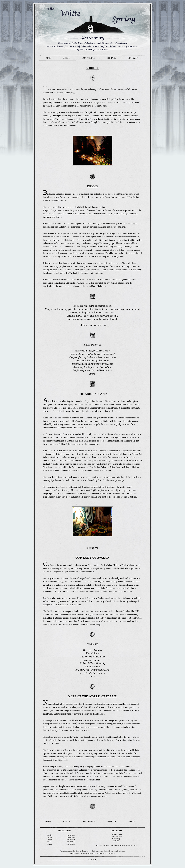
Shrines (112, 58)
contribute (88, 58)
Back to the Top (93, 860)
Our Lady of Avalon (109, 116)
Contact (133, 58)
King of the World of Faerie (91, 119)
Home (48, 58)
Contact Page (132, 845)
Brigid (89, 112)
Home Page (111, 853)
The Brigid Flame (59, 116)
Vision (66, 58)
